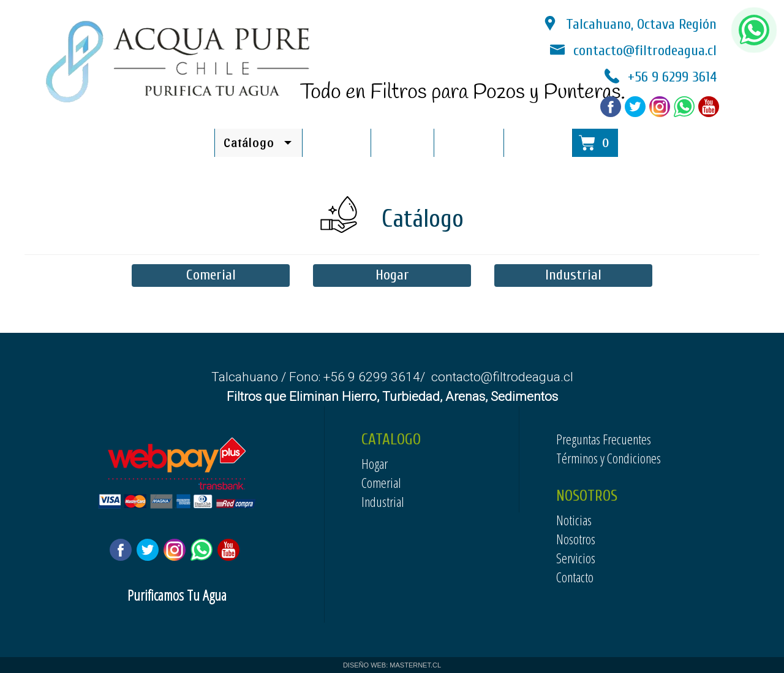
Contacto (575, 577)
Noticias (402, 142)
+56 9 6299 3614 (672, 77)
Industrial (573, 275)
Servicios (576, 558)
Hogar (392, 275)
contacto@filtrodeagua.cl (645, 51)
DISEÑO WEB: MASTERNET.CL (392, 665)
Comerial (211, 275)
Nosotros (576, 539)
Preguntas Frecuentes (604, 439)
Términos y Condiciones (609, 458)
